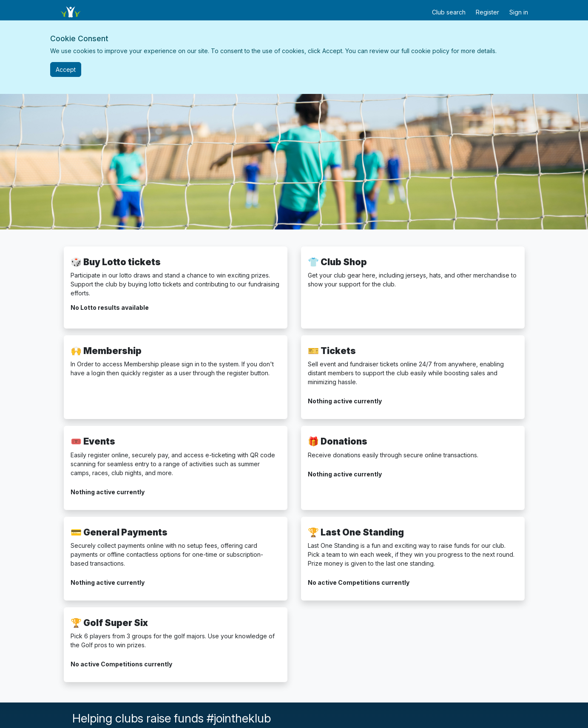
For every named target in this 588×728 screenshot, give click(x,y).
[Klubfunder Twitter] (377, 723)
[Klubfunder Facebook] (380, 723)
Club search (449, 12)
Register (487, 12)
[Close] (66, 69)
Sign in (519, 12)
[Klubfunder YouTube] (383, 723)
